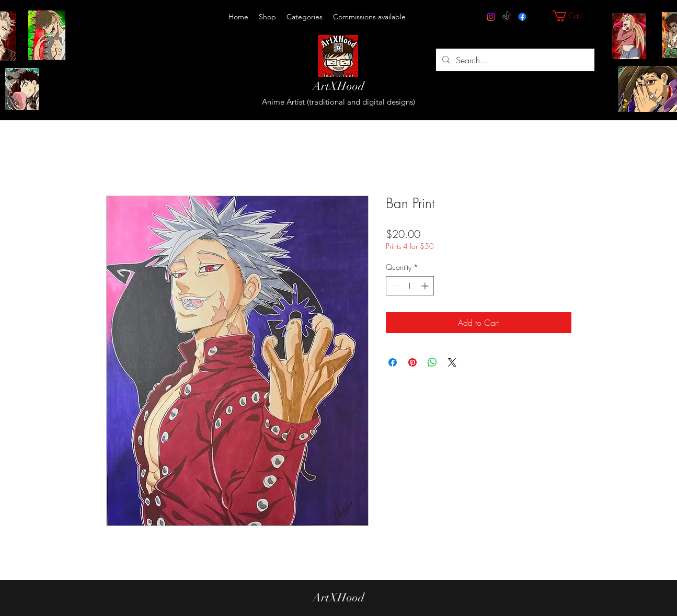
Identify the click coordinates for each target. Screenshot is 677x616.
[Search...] (514, 60)
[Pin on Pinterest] (412, 362)
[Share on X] (452, 362)
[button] (305, 17)
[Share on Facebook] (393, 362)
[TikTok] (507, 17)
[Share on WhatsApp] (432, 362)
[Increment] (426, 286)
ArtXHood (338, 86)
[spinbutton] (410, 286)
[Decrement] (394, 286)
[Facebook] (522, 17)
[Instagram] (491, 17)
